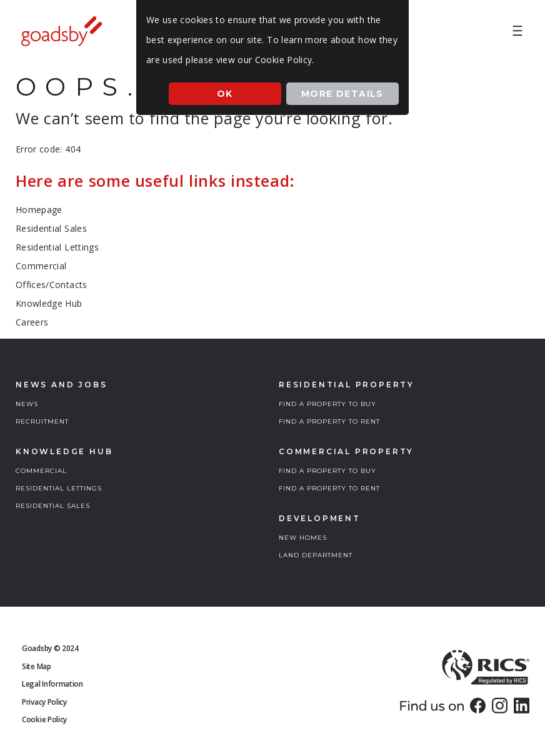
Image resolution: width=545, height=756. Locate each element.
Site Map (37, 666)
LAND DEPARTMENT (316, 555)
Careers (32, 322)
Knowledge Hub (49, 303)
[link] (478, 705)
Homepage (39, 210)
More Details (342, 94)
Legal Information (52, 684)
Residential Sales (51, 228)
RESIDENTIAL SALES (53, 506)
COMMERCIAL (41, 471)
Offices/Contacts (52, 285)
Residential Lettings (57, 247)
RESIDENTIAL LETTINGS (59, 488)
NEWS (27, 404)
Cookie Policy (44, 719)
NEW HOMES (303, 538)
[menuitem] (517, 31)
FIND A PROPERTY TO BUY (327, 404)
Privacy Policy (44, 702)
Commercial (41, 266)
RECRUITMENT (42, 421)
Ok (225, 94)
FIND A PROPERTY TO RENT (329, 421)
